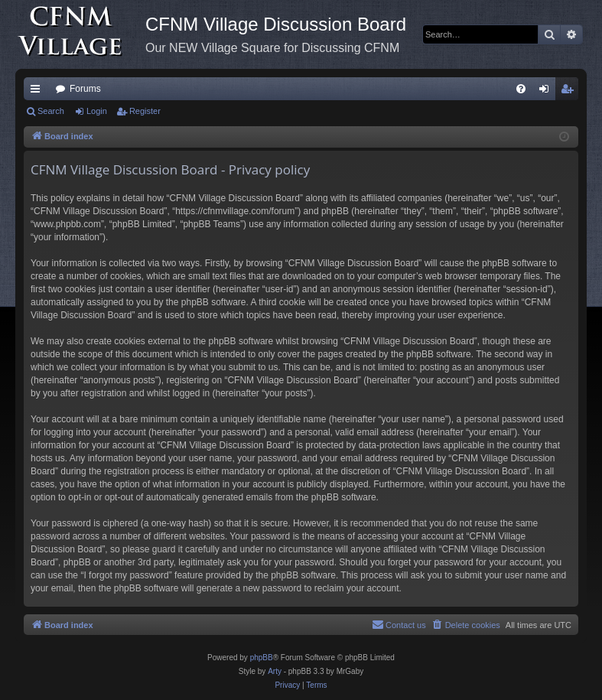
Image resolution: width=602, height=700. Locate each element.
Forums (85, 89)
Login (97, 111)
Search (51, 111)
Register (145, 111)
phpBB (262, 658)
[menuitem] (521, 89)
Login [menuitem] (547, 92)
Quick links (38, 92)
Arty (275, 671)
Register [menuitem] (570, 92)
